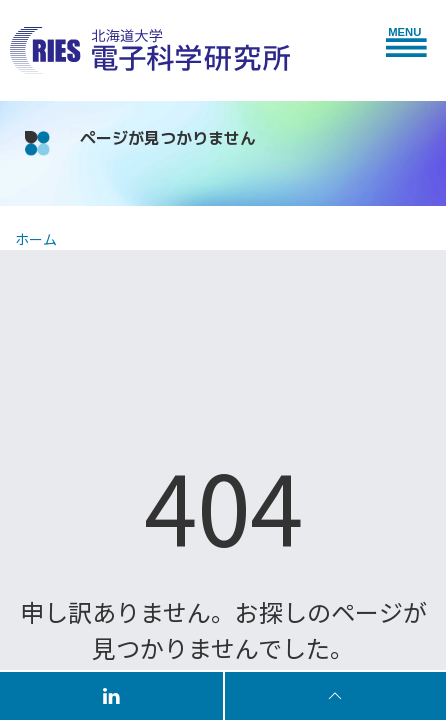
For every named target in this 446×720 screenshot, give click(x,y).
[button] (411, 40)
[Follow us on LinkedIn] (112, 695)
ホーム (36, 239)
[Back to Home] (150, 51)
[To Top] (335, 695)
